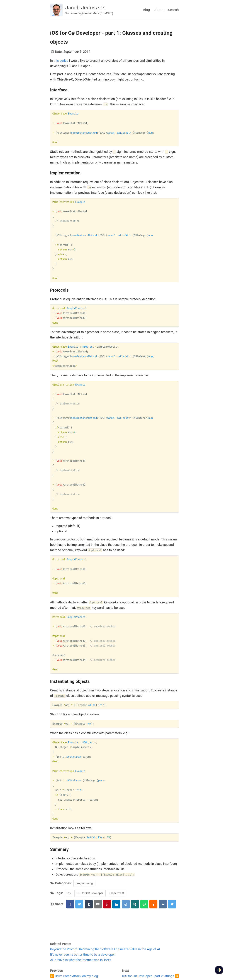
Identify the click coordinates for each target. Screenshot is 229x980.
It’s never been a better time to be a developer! (83, 955)
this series (61, 61)
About (159, 10)
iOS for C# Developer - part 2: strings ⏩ (151, 976)
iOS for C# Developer (90, 893)
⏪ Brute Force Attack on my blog (74, 976)
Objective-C (117, 893)
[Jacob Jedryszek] (56, 10)
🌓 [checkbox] (219, 970)
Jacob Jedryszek (85, 8)
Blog (146, 10)
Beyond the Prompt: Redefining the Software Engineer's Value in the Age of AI (105, 949)
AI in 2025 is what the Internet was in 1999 (80, 960)
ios (69, 893)
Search (173, 10)
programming (84, 883)
